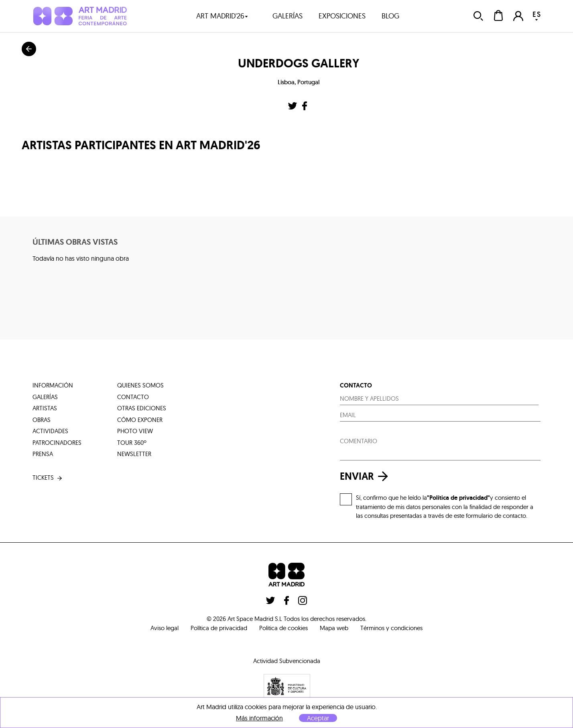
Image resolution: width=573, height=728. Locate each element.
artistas (45, 408)
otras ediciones (142, 408)
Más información (259, 718)
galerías (288, 16)
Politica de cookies (283, 628)
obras (42, 420)
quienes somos (140, 385)
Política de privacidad (219, 628)
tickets (48, 478)
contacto (133, 397)
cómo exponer (140, 420)
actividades (50, 431)
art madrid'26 (222, 16)
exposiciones (342, 16)
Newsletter (134, 454)
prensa (43, 454)
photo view (135, 431)
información (53, 385)
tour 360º (132, 443)
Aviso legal (165, 628)
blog (390, 16)
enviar (366, 476)
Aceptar (318, 718)
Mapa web (334, 628)
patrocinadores (57, 443)
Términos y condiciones (391, 628)
